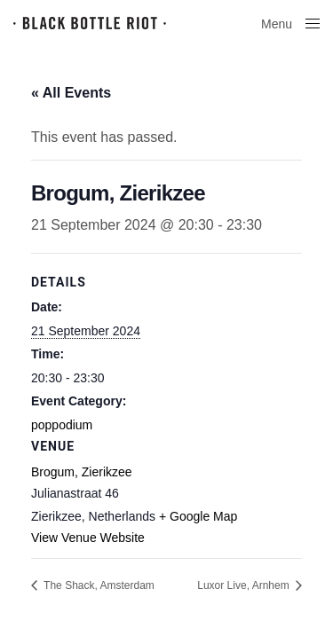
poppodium (62, 425)
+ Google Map (198, 516)
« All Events (71, 93)
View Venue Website (88, 538)
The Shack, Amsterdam (98, 585)
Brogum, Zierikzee (82, 472)
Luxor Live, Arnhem (245, 585)
